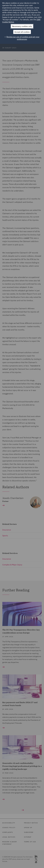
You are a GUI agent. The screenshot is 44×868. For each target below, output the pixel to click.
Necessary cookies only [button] (22, 26)
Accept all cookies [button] (22, 32)
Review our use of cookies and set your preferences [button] (23, 38)
